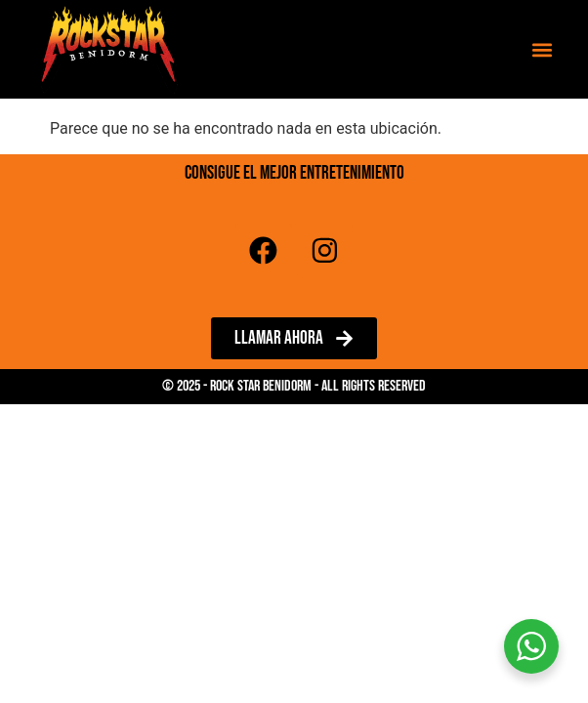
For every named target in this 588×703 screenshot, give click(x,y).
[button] (543, 49)
